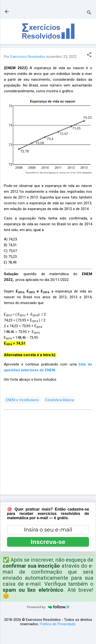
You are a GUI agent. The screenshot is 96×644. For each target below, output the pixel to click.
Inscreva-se (48, 542)
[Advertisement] (46, 453)
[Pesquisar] (89, 13)
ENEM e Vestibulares (23, 400)
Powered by (48, 607)
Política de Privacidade (58, 624)
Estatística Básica (60, 400)
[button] (89, 55)
